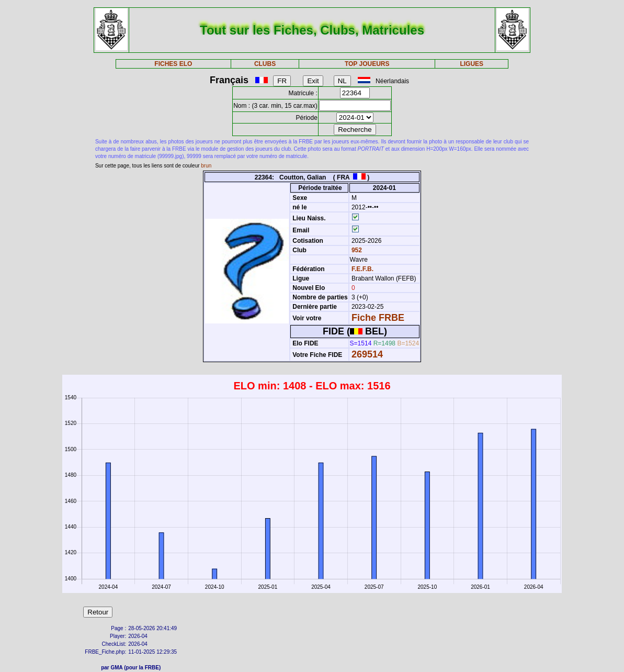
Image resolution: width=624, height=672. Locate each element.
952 (356, 250)
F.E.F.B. (362, 269)
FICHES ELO (173, 64)
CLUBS (265, 64)
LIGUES (472, 64)
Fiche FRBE (378, 318)
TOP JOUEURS (367, 64)
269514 (367, 354)
